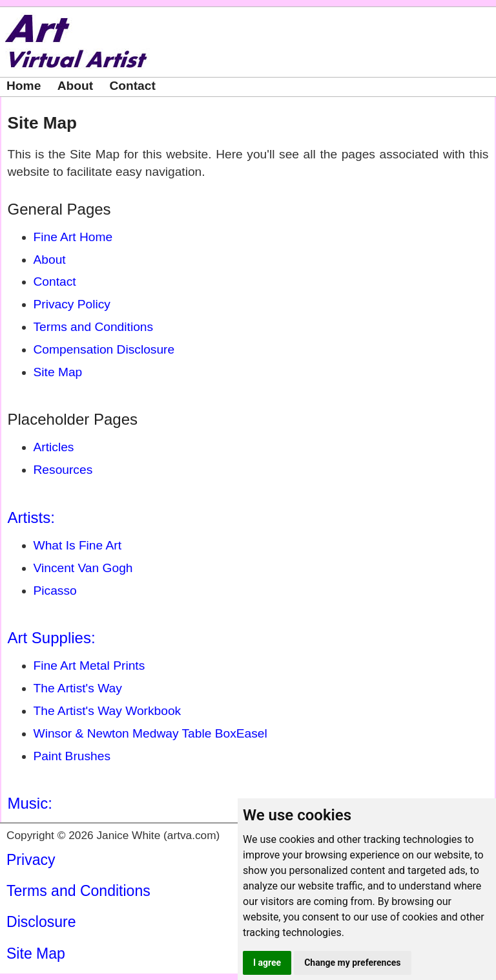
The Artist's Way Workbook (108, 711)
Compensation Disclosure (104, 349)
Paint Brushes (72, 756)
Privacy (31, 860)
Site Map (42, 123)
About (75, 86)
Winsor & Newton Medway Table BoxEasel (150, 733)
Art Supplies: (52, 638)
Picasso (55, 591)
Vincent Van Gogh (83, 568)
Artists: (31, 517)
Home (24, 86)
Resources (63, 470)
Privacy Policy (72, 304)
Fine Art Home (73, 237)
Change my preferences (352, 963)
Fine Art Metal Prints (89, 666)
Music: (30, 803)
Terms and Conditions (94, 327)
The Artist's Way (78, 688)
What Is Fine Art (78, 545)
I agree (267, 963)
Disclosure (41, 922)
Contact (132, 86)
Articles (54, 447)
